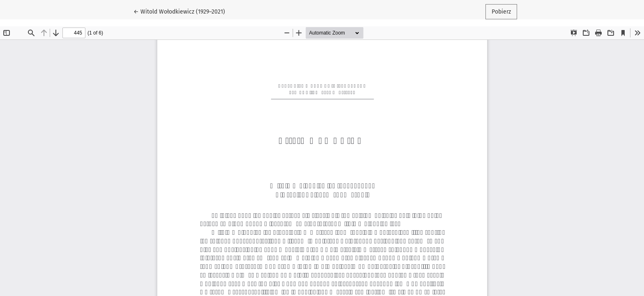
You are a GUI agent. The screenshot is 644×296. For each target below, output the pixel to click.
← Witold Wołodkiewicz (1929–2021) (179, 11)
